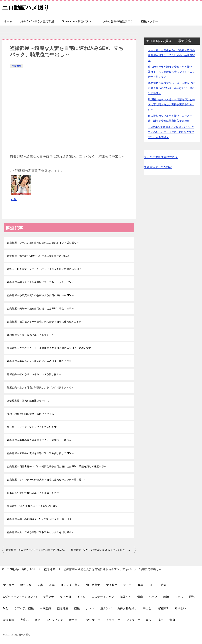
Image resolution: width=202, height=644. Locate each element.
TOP (21, 569)
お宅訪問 (163, 608)
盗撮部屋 (17, 66)
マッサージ (93, 620)
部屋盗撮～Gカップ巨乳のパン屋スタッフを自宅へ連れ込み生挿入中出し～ (103, 550)
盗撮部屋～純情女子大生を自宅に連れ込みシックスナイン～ (40, 282)
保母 (140, 597)
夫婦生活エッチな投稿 (158, 167)
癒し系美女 (93, 585)
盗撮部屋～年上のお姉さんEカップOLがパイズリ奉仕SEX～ (41, 519)
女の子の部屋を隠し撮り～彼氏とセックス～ (32, 414)
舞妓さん (126, 597)
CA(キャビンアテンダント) (20, 597)
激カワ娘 (26, 585)
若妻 (52, 585)
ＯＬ (152, 585)
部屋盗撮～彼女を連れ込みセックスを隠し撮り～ (34, 374)
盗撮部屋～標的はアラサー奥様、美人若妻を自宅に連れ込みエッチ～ (45, 322)
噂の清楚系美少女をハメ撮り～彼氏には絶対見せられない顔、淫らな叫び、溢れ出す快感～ (171, 88)
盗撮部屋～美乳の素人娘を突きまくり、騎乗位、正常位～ (39, 440)
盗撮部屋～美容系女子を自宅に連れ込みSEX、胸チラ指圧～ (40, 361)
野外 (37, 620)
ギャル (81, 597)
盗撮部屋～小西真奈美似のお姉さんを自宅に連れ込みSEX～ (40, 295)
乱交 (149, 620)
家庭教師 (9, 620)
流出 (161, 620)
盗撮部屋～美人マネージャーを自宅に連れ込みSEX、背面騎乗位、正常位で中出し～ (37, 550)
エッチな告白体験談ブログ (116, 21)
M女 (6, 608)
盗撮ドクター (150, 21)
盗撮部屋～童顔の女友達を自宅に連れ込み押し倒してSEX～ (40, 453)
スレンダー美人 (70, 585)
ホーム (8, 21)
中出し (147, 608)
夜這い (24, 620)
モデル (179, 597)
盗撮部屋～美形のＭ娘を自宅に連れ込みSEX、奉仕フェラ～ (40, 309)
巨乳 (192, 597)
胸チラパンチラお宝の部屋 (37, 21)
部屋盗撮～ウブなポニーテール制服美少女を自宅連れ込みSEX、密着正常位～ (50, 348)
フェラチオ (133, 620)
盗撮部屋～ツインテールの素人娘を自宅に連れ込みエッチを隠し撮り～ (47, 480)
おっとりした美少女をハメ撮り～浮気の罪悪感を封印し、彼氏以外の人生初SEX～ (171, 55)
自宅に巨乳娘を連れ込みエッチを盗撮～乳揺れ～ (34, 493)
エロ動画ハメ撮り (26, 7)
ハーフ (153, 597)
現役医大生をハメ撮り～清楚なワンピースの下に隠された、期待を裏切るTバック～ (171, 104)
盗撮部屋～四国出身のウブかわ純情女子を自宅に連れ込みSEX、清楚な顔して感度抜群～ (57, 466)
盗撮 (77, 608)
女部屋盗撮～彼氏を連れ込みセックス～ (29, 401)
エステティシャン (103, 597)
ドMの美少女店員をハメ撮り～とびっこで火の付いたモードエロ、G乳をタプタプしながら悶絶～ (171, 132)
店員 (164, 585)
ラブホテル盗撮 (24, 608)
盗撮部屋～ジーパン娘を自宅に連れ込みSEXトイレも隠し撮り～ (43, 243)
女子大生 (9, 585)
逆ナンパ (106, 608)
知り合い (180, 608)
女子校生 (112, 585)
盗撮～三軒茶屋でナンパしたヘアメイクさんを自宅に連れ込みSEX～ (45, 269)
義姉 (166, 597)
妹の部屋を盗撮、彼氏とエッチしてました (31, 335)
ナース (128, 585)
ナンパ (90, 608)
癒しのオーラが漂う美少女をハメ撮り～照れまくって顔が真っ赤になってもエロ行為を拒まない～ (171, 72)
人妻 (40, 585)
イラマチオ (113, 620)
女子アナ (48, 597)
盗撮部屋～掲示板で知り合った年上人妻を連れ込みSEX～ (39, 256)
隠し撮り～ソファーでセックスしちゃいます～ (33, 427)
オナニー (75, 620)
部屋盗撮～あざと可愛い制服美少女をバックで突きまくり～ (40, 388)
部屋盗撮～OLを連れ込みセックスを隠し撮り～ (33, 506)
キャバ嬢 (66, 597)
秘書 (141, 585)
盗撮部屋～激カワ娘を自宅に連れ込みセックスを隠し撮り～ (40, 532)
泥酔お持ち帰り (127, 608)
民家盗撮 (45, 608)
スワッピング (55, 620)
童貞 (172, 620)
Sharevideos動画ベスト (77, 21)
